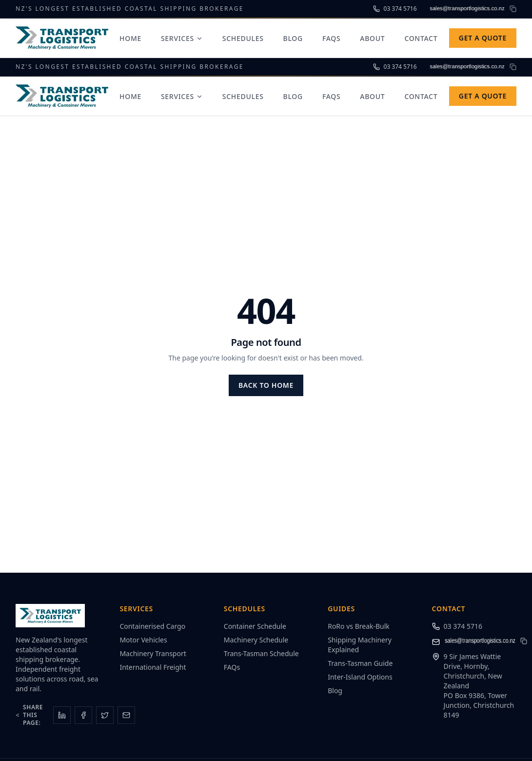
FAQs (331, 38)
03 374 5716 (463, 626)
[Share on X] (105, 715)
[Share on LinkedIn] (62, 715)
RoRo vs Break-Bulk (359, 626)
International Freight (153, 667)
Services (182, 38)
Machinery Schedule (256, 640)
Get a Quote (483, 38)
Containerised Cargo (152, 626)
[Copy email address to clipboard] (513, 9)
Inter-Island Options (360, 677)
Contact (421, 38)
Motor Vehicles (143, 640)
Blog (293, 38)
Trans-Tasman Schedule (261, 653)
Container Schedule (255, 626)
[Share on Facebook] (83, 715)
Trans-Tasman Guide (360, 663)
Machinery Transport (153, 653)
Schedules (243, 38)
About (372, 38)
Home (130, 38)
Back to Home (266, 385)
